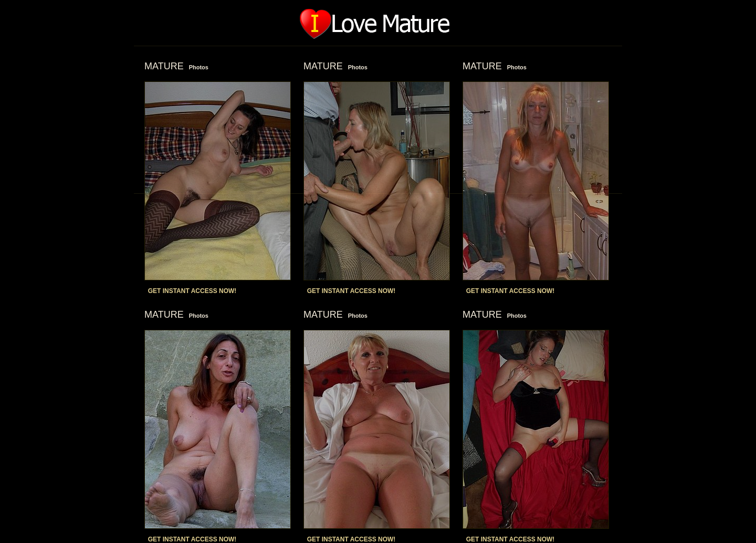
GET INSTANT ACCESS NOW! (192, 291)
